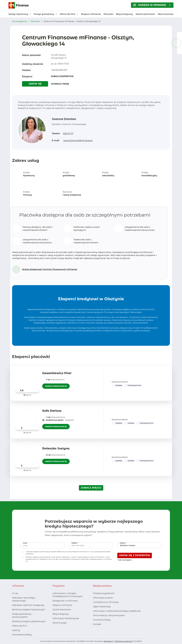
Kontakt (97, 624)
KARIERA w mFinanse (150, 5)
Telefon (75, 543)
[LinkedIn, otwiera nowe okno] (59, 628)
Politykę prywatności (123, 641)
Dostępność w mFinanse (65, 601)
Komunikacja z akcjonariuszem (109, 615)
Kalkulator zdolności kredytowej (28, 605)
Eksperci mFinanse (91, 14)
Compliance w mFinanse (106, 602)
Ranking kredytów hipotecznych (29, 610)
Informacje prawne (103, 598)
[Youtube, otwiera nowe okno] (64, 628)
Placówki (108, 14)
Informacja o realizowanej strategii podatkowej (117, 611)
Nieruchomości (166, 14)
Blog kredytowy (124, 14)
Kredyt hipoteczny (18, 14)
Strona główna (19, 21)
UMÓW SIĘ (35, 84)
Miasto (123, 543)
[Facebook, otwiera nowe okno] (55, 628)
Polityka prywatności (104, 593)
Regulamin (108, 641)
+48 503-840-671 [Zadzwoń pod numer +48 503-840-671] (59, 70)
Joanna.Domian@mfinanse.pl (78, 141)
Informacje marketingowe (66, 618)
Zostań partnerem (145, 14)
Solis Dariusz (52, 411)
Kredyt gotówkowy (44, 14)
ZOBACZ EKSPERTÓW (62, 76)
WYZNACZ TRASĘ (60, 84)
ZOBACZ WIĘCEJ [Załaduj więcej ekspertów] (91, 488)
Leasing (16, 630)
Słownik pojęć (60, 623)
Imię (26, 543)
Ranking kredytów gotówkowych (29, 621)
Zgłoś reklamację (102, 607)
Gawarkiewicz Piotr (57, 373)
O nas (15, 593)
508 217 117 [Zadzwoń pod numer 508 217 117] (68, 134)
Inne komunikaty (102, 620)
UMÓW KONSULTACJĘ (56, 386)
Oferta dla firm (68, 14)
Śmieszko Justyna (56, 448)
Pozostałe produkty (22, 635)
